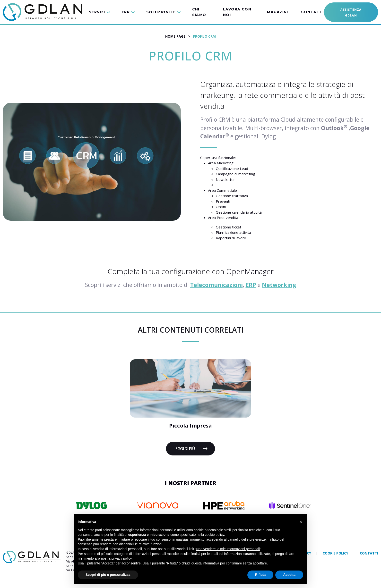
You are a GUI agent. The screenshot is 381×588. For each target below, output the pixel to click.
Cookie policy (336, 553)
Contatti (369, 553)
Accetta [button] (289, 575)
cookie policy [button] (214, 535)
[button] (102, 12)
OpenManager (250, 271)
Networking (279, 285)
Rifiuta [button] (260, 575)
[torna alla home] (32, 557)
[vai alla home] (44, 12)
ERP (251, 285)
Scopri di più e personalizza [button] (108, 575)
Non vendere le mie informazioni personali (228, 549)
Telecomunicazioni (216, 285)
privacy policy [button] (122, 558)
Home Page (175, 36)
